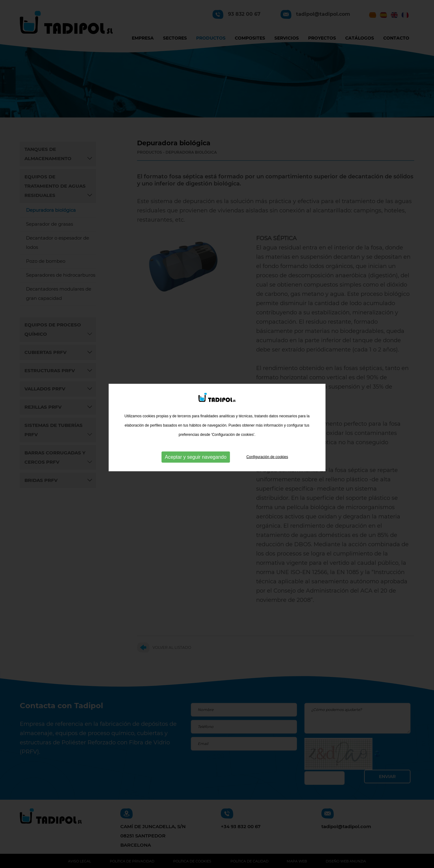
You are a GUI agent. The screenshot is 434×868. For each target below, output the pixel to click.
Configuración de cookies (267, 447)
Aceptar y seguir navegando (196, 447)
